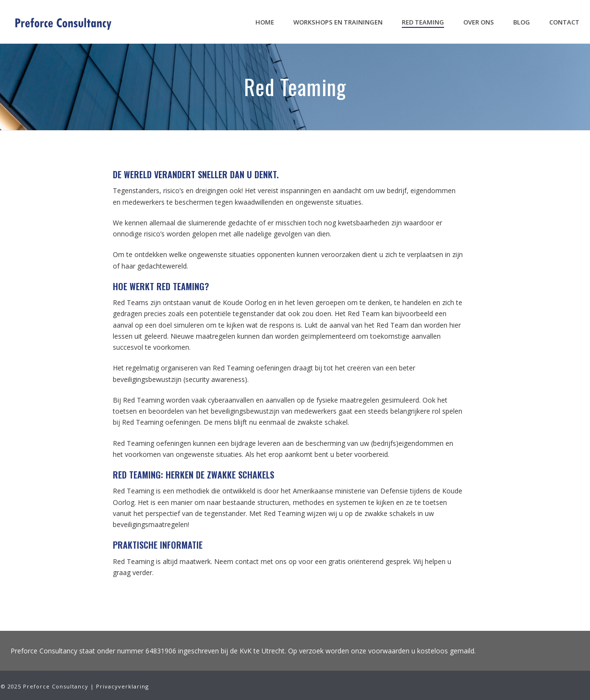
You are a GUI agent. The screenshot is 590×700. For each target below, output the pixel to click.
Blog (522, 22)
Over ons (479, 22)
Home (265, 22)
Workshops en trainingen (338, 22)
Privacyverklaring (122, 686)
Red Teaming (423, 22)
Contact (564, 22)
